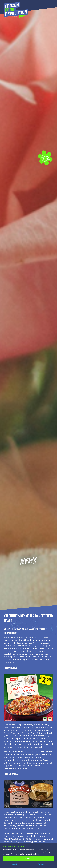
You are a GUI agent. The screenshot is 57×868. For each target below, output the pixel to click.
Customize (14, 864)
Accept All (29, 858)
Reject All (42, 864)
